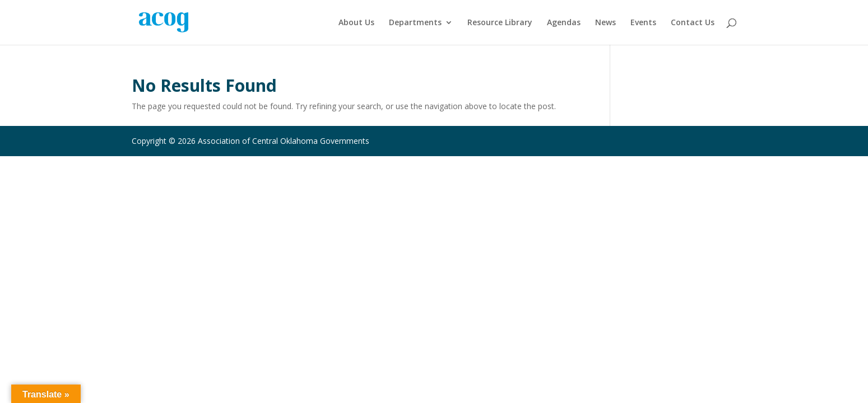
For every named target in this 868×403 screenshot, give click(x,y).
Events (643, 23)
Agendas (564, 23)
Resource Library (500, 23)
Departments (415, 23)
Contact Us (693, 23)
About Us (356, 23)
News (605, 23)
